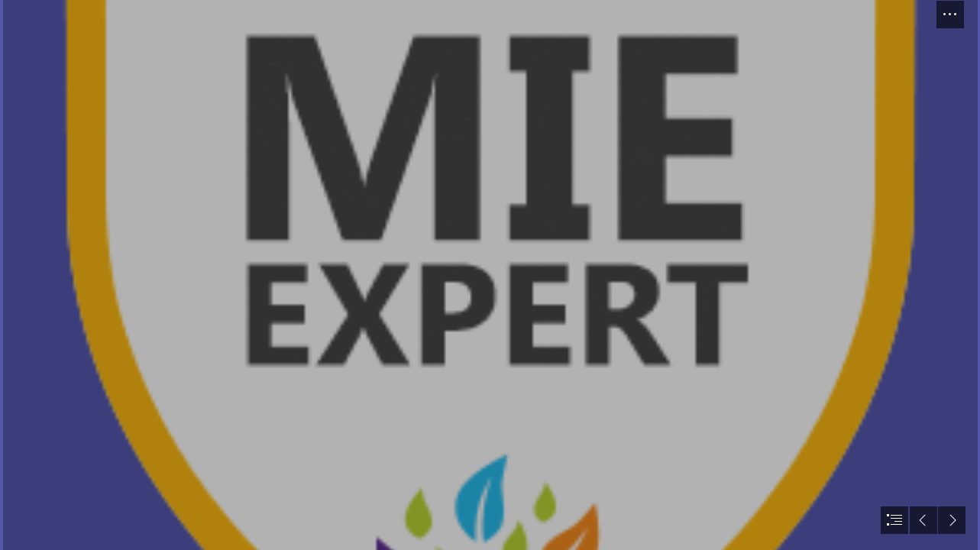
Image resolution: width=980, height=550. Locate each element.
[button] (950, 15)
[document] (490, 275)
